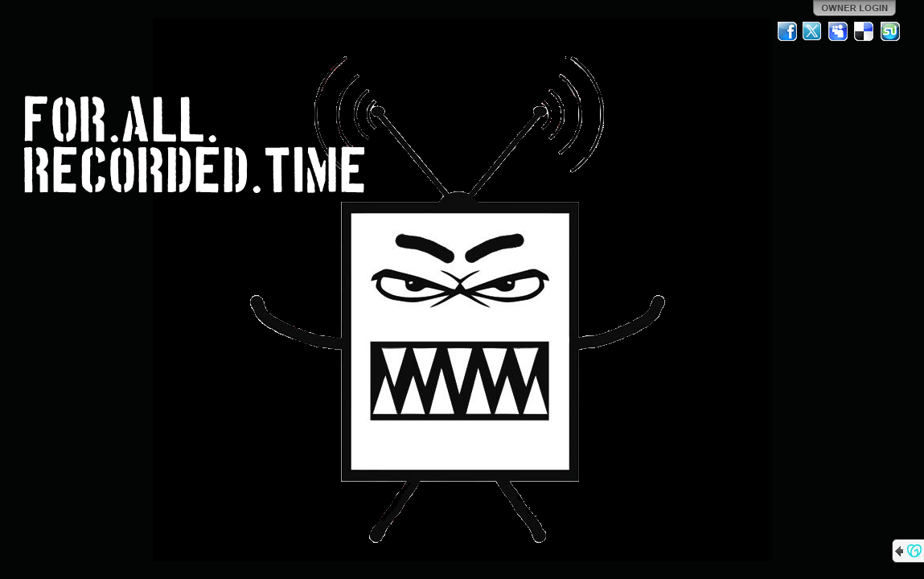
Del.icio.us (864, 31)
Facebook (787, 31)
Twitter (813, 31)
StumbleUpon (890, 31)
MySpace (839, 31)
